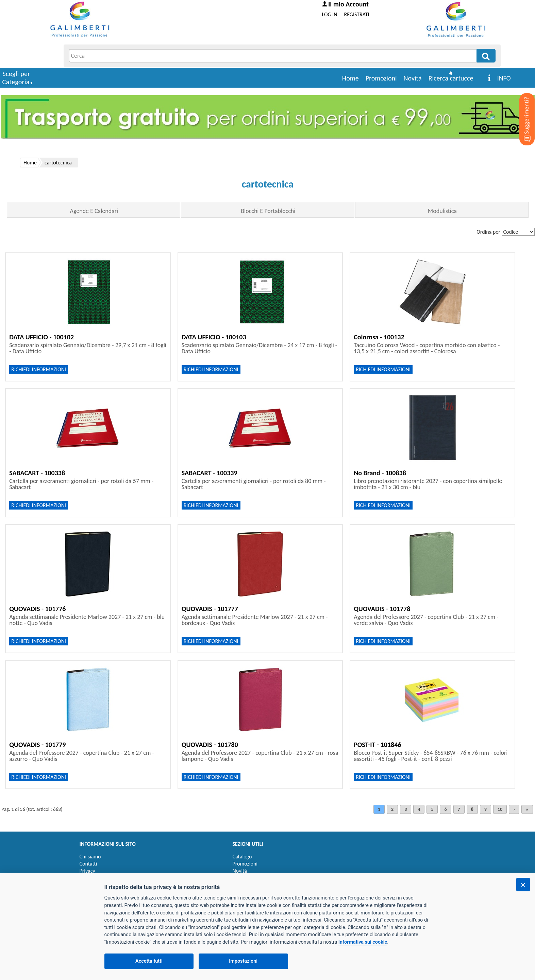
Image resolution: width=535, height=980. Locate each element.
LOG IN (330, 14)
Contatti (88, 864)
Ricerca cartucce (451, 78)
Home (350, 78)
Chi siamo (90, 857)
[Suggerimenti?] (521, 109)
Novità (413, 78)
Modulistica (442, 211)
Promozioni (381, 78)
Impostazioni (243, 961)
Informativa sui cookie (363, 942)
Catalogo (242, 857)
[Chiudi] (523, 885)
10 (500, 809)
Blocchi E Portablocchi (268, 211)
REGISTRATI (357, 14)
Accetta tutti (149, 961)
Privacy (87, 871)
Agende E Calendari (94, 211)
